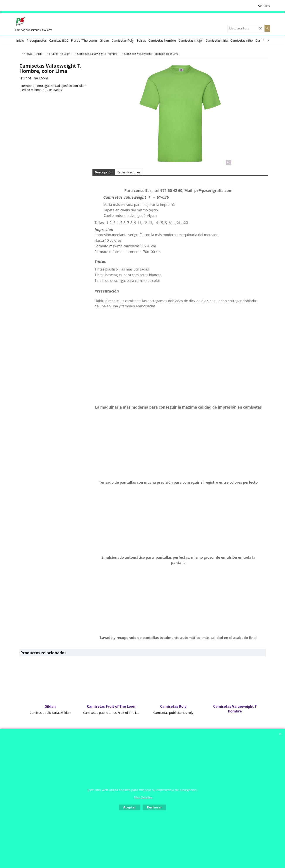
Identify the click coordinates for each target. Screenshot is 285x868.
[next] (268, 40)
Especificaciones (129, 172)
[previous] (264, 40)
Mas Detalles (143, 797)
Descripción (104, 172)
